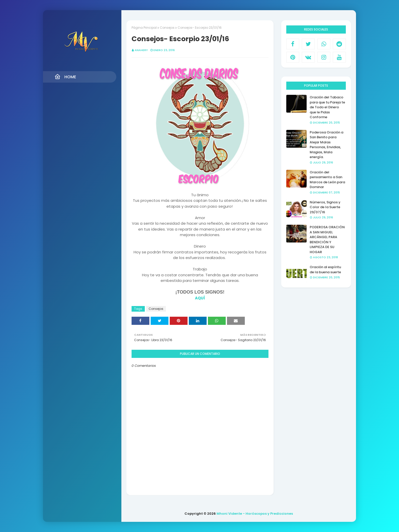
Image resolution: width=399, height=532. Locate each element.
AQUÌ (200, 298)
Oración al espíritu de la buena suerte (325, 270)
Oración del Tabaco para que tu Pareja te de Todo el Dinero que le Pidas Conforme (327, 107)
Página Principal (144, 28)
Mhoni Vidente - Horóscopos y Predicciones (255, 514)
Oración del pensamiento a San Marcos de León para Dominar (327, 180)
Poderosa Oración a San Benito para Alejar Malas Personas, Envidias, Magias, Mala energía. (326, 145)
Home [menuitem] (65, 77)
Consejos (167, 28)
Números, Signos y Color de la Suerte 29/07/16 (325, 207)
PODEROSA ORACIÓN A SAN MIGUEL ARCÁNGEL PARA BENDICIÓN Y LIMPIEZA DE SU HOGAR (327, 240)
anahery (141, 50)
